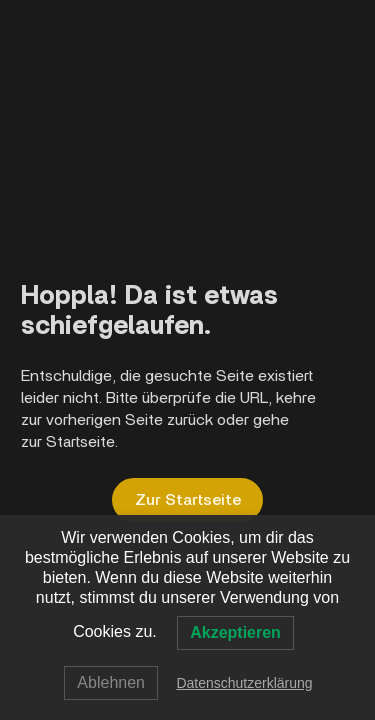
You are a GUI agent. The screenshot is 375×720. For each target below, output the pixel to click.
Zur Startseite (188, 500)
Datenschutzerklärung (244, 683)
